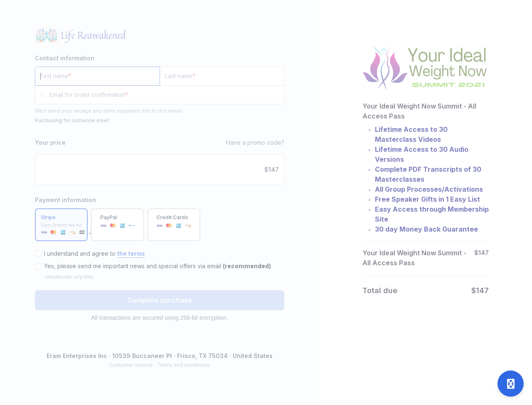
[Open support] (511, 384)
